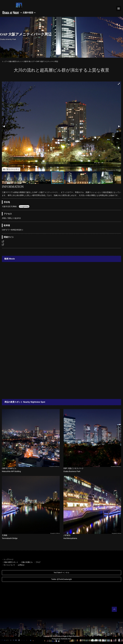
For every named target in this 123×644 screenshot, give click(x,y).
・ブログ (37, 562)
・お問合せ (20, 565)
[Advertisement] (61, 366)
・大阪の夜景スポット (10, 562)
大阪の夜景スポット (15, 61)
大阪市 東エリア (29, 61)
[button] (119, 84)
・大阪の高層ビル (26, 562)
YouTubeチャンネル (61, 573)
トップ (4, 61)
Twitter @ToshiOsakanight (61, 579)
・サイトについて (8, 565)
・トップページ (8, 559)
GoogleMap (24, 206)
